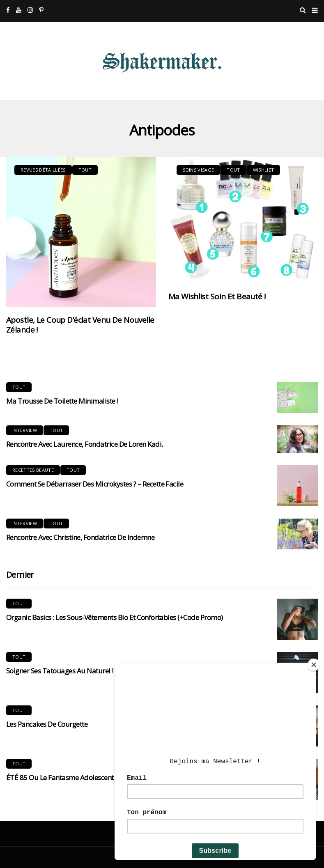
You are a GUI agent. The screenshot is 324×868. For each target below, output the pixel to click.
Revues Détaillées (43, 170)
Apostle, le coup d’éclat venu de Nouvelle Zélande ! (80, 325)
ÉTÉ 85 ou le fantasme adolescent (60, 777)
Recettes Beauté (33, 470)
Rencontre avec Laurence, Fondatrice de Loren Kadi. (85, 444)
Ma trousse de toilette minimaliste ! (62, 401)
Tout (85, 170)
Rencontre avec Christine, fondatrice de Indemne (80, 537)
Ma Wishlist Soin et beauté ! (217, 296)
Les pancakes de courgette (47, 724)
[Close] (314, 665)
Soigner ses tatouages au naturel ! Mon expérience (85, 671)
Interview (25, 430)
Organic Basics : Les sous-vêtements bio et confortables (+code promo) (115, 617)
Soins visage (199, 170)
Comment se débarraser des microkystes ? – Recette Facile (95, 484)
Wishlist (264, 170)
